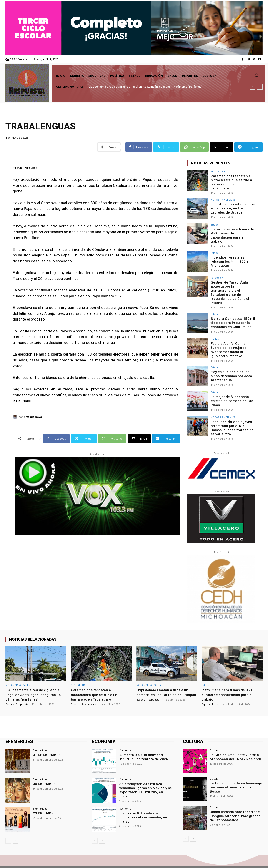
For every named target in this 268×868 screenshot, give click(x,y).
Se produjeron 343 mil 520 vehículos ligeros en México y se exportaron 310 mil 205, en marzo (144, 772)
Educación (217, 271)
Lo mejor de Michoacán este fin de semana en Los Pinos (232, 384)
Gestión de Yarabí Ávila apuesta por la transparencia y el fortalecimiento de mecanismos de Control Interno (232, 283)
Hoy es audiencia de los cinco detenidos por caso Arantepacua (233, 361)
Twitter (233, 859)
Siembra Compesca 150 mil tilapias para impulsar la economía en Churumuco (231, 311)
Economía (125, 734)
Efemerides (40, 734)
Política (215, 327)
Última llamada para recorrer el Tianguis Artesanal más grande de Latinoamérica (235, 799)
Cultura (214, 734)
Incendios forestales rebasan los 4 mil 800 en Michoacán (233, 253)
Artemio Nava (33, 417)
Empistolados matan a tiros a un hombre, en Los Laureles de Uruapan (233, 205)
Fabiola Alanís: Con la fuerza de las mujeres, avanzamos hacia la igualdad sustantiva (232, 336)
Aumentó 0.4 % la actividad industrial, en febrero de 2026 (141, 741)
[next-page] (16, 825)
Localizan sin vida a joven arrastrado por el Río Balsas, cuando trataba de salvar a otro (232, 412)
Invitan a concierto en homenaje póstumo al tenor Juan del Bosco (235, 769)
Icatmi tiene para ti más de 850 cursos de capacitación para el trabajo (231, 230)
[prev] (252, 87)
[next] (260, 87)
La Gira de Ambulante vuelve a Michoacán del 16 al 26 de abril (233, 741)
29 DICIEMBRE (43, 797)
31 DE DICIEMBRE (46, 739)
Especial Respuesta (17, 688)
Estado (215, 221)
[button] (257, 75)
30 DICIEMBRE (43, 768)
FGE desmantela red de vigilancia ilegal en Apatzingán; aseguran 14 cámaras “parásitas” (145, 87)
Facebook (208, 859)
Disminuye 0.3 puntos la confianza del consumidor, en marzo (145, 799)
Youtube (257, 859)
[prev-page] (8, 825)
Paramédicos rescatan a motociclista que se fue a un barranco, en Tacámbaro (232, 180)
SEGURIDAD (218, 171)
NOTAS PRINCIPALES (223, 196)
